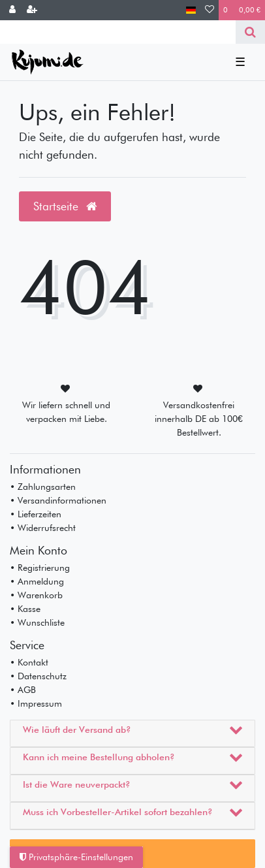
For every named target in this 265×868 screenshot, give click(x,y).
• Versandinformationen (58, 500)
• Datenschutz (38, 676)
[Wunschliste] (210, 10)
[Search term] (118, 32)
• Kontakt (29, 662)
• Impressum (36, 703)
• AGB (23, 690)
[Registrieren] (32, 10)
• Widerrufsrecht (43, 528)
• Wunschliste (37, 622)
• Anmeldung (37, 581)
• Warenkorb (36, 595)
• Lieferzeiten (36, 514)
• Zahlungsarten (43, 487)
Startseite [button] (65, 206)
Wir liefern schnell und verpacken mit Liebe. (66, 412)
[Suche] (250, 32)
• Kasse (25, 609)
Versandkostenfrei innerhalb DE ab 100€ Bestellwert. (199, 419)
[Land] (191, 10)
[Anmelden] (12, 10)
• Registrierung (40, 568)
